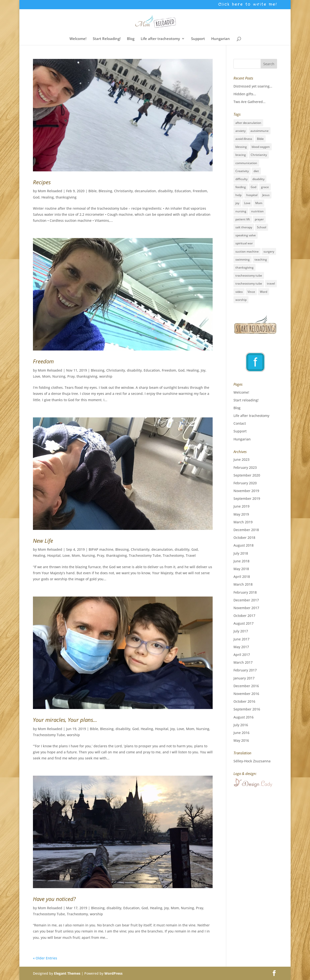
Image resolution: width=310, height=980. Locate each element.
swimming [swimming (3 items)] (243, 259)
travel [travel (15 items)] (271, 283)
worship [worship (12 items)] (241, 300)
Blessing (105, 191)
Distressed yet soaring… (253, 86)
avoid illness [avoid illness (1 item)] (244, 139)
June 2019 (241, 506)
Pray (71, 376)
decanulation (145, 191)
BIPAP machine (101, 549)
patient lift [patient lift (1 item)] (243, 219)
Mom (46, 376)
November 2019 (246, 491)
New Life (43, 541)
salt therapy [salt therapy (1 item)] (244, 227)
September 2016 (247, 709)
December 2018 (246, 530)
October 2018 (244, 538)
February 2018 (245, 592)
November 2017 (246, 608)
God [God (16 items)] (253, 187)
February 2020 (245, 483)
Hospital (54, 555)
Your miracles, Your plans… (65, 720)
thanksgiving (66, 197)
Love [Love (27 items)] (247, 203)
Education (183, 191)
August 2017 (244, 623)
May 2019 (241, 514)
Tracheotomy (173, 555)
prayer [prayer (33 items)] (259, 219)
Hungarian (221, 39)
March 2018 (243, 584)
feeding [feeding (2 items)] (241, 187)
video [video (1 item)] (239, 292)
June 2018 (241, 561)
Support (198, 39)
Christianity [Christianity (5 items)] (259, 155)
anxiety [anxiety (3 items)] (240, 131)
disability (165, 191)
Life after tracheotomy (160, 39)
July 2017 (241, 631)
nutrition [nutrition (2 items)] (257, 211)
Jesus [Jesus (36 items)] (266, 195)
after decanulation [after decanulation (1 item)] (248, 123)
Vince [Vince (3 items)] (251, 292)
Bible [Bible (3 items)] (260, 139)
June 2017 (241, 639)
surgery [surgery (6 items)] (269, 251)
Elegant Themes (67, 973)
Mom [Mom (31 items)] (259, 203)
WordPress (113, 973)
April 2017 (242, 655)
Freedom (200, 191)
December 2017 (246, 600)
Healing (48, 197)
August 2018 (244, 545)
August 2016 (244, 717)
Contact (240, 423)
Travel (191, 555)
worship (106, 376)
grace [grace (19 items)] (265, 187)
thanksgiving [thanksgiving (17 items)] (244, 267)
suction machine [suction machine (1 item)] (247, 251)
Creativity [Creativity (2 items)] (242, 171)
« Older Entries (45, 958)
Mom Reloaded (50, 191)
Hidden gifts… (245, 94)
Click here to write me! (248, 5)
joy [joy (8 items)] (237, 203)
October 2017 (244, 616)
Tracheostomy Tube (145, 555)
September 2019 (247, 498)
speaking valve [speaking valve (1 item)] (246, 235)
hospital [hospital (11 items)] (252, 195)
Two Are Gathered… (249, 102)
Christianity (123, 191)
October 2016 (244, 701)
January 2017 (244, 678)
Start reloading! (246, 400)
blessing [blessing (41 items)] (241, 147)
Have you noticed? (54, 899)
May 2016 (241, 740)
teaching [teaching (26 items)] (261, 259)
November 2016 (246, 694)
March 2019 (243, 522)
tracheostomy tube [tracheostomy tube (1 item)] (249, 283)
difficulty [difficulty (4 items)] (241, 179)
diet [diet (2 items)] (256, 171)
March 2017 (243, 662)
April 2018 (242, 577)
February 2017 (245, 670)
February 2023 (245, 467)
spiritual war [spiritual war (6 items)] (244, 243)
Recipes (42, 182)
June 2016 (241, 733)
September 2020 (247, 475)
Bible (93, 191)
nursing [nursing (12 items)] (241, 211)
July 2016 (241, 725)
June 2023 (241, 459)
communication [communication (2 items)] (246, 163)
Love (37, 376)
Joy (203, 370)
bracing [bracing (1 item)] (241, 155)
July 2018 (241, 553)
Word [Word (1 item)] (263, 292)
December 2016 (246, 686)
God (36, 197)
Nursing (59, 376)
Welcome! (78, 39)
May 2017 (241, 647)
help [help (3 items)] (238, 195)
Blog (131, 39)
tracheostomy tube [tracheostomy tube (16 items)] (249, 275)
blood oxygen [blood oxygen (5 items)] (261, 147)
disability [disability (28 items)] (258, 179)
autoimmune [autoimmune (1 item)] (260, 131)
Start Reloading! (107, 39)
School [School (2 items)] (262, 227)
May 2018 (241, 569)
